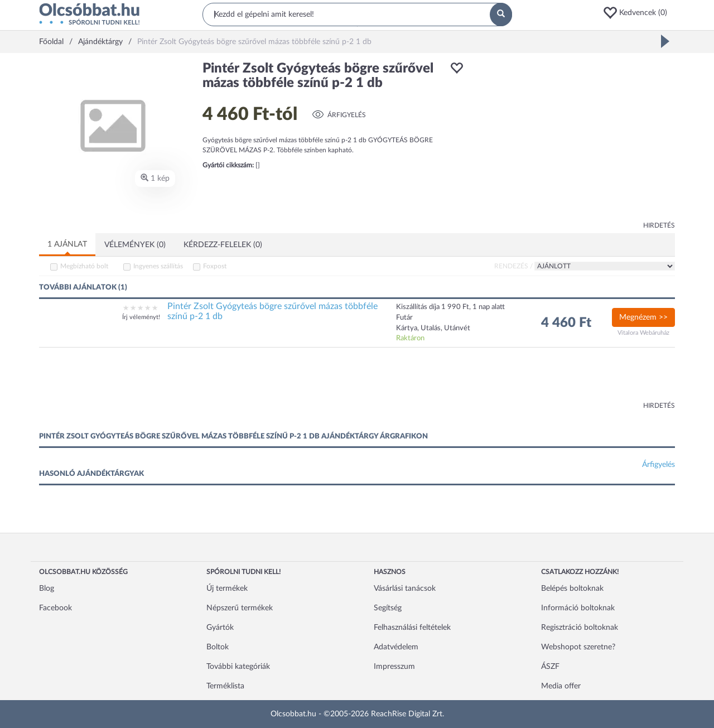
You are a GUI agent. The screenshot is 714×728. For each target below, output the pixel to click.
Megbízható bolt (84, 266)
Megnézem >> (643, 317)
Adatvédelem (396, 647)
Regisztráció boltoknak (580, 628)
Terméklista (225, 686)
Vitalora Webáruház (643, 333)
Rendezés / (513, 266)
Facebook (56, 608)
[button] (639, 13)
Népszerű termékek (240, 608)
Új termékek (227, 589)
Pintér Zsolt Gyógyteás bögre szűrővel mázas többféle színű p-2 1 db (272, 311)
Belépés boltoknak (572, 589)
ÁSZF (550, 667)
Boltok (218, 647)
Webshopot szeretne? (578, 647)
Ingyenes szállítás (158, 266)
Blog (47, 589)
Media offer (561, 686)
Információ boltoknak (578, 608)
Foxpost (215, 266)
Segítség (388, 608)
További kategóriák (238, 667)
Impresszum (394, 667)
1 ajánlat (67, 244)
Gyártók (220, 628)
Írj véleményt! (141, 317)
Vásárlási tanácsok (405, 589)
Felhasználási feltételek (412, 628)
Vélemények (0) (135, 245)
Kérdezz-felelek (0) (223, 245)
